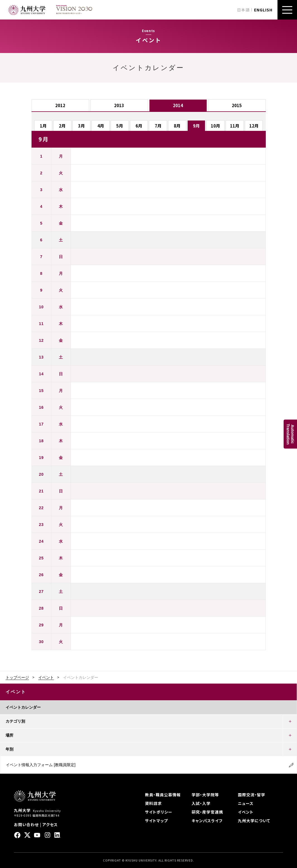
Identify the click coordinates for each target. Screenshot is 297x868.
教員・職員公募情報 (163, 795)
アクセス (50, 824)
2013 (119, 105)
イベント (46, 677)
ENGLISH (263, 10)
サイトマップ (156, 821)
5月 (120, 126)
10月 (215, 126)
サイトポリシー (159, 812)
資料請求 (153, 803)
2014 (178, 105)
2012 (60, 105)
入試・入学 (201, 803)
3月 (81, 126)
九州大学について (254, 821)
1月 (43, 126)
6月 (139, 126)
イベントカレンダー (23, 707)
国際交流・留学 (252, 795)
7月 (158, 126)
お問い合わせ (26, 824)
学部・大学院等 (205, 795)
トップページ (17, 677)
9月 (196, 126)
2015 (237, 105)
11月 (235, 126)
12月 (254, 126)
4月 (101, 126)
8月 (177, 126)
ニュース (246, 803)
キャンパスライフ (207, 821)
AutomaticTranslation (290, 434)
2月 (62, 126)
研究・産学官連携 (207, 812)
